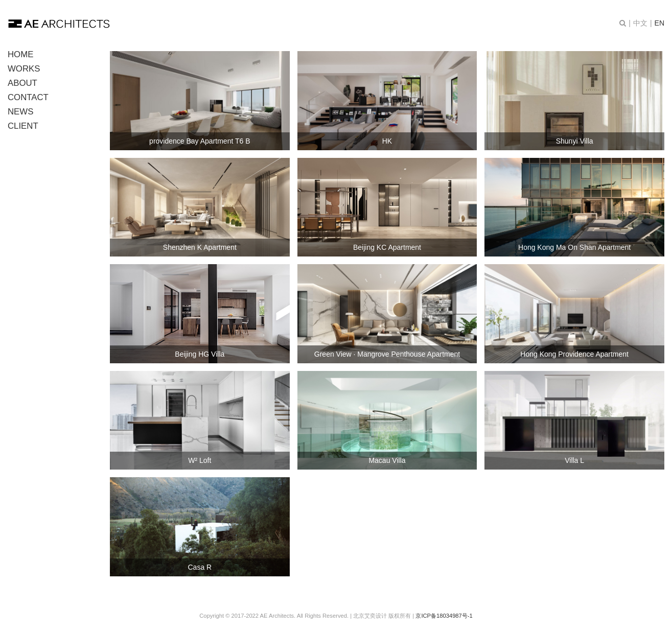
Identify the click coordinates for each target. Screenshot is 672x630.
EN (659, 23)
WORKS (24, 69)
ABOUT (22, 83)
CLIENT (23, 126)
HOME (20, 54)
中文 (640, 23)
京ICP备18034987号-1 (444, 616)
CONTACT (28, 97)
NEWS (20, 112)
